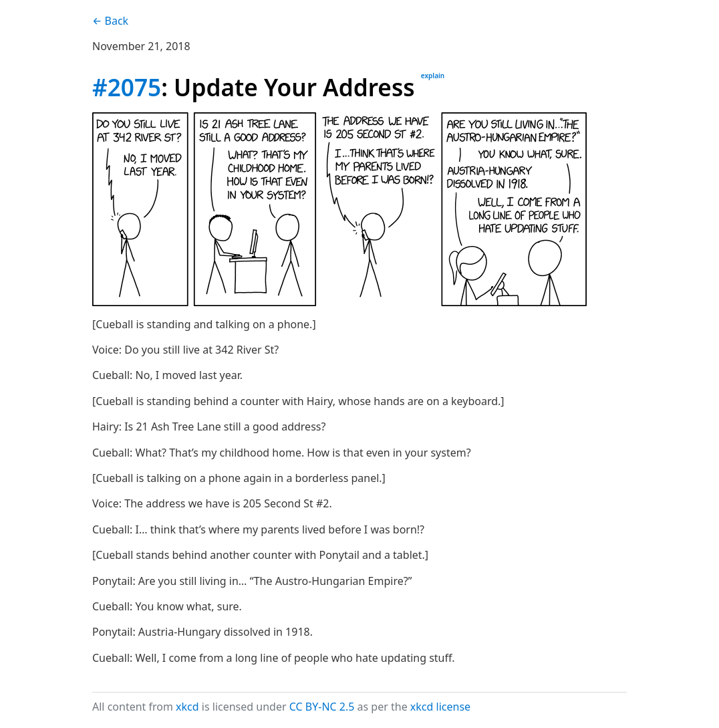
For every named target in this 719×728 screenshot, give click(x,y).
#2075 (127, 87)
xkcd (187, 707)
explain (433, 76)
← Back (110, 21)
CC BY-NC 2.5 (322, 707)
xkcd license (440, 707)
